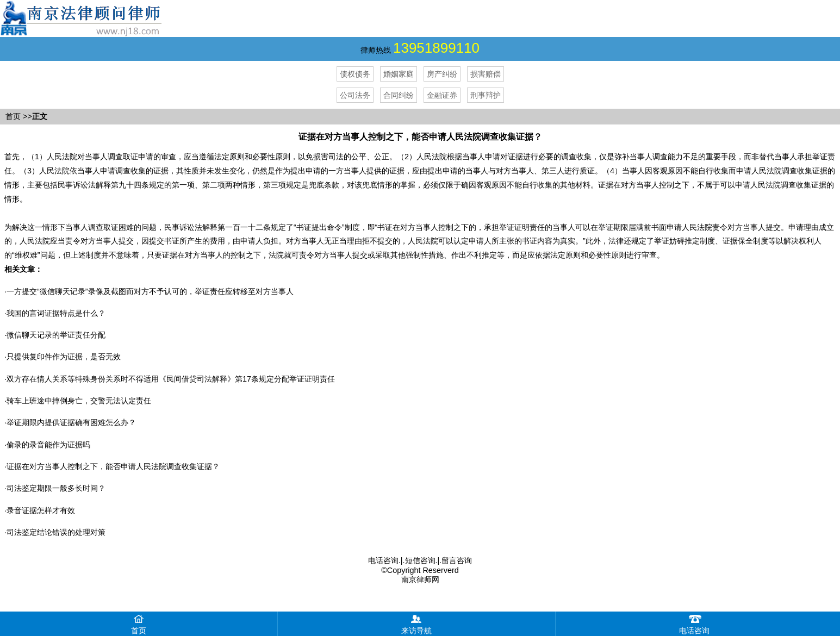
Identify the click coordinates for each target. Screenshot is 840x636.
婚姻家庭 (399, 74)
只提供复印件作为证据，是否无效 (64, 357)
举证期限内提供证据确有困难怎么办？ (71, 422)
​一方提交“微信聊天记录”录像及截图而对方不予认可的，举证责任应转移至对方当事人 (150, 291)
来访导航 (416, 623)
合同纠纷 (399, 95)
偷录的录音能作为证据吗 (48, 445)
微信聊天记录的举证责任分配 (56, 335)
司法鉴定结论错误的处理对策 (56, 532)
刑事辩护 (486, 95)
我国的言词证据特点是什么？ (56, 313)
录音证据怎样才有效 (41, 510)
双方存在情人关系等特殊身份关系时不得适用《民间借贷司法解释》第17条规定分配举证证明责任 (171, 379)
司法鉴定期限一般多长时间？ (56, 488)
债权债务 (355, 74)
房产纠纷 (442, 74)
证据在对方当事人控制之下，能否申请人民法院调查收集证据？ (113, 466)
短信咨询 (420, 560)
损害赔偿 (486, 74)
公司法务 (355, 95)
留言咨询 (457, 560)
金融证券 (442, 95)
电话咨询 (383, 560)
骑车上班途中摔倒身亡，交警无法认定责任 (79, 401)
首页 (13, 116)
